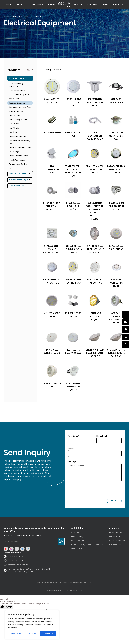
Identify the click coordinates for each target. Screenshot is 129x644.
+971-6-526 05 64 (13, 561)
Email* (71, 449)
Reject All (32, 634)
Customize (16, 634)
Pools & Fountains (18, 78)
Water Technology (18, 180)
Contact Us (118, 4)
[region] (32, 625)
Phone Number (103, 436)
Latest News (92, 4)
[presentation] (87, 491)
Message (72, 461)
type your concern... (95, 472)
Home (9, 4)
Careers (105, 4)
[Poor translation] (9, 607)
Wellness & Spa (17, 186)
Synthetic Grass (17, 174)
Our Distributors (78, 541)
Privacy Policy (77, 537)
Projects (51, 4)
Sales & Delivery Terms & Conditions (87, 545)
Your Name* (73, 436)
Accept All (48, 634)
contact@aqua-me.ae (16, 565)
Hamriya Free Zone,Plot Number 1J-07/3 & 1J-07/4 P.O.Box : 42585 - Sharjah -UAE (27, 570)
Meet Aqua (20, 4)
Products (14, 70)
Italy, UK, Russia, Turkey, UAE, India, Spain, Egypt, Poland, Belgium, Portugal (64, 583)
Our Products (37, 4)
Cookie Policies (78, 549)
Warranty (75, 533)
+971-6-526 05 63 (13, 557)
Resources (78, 4)
